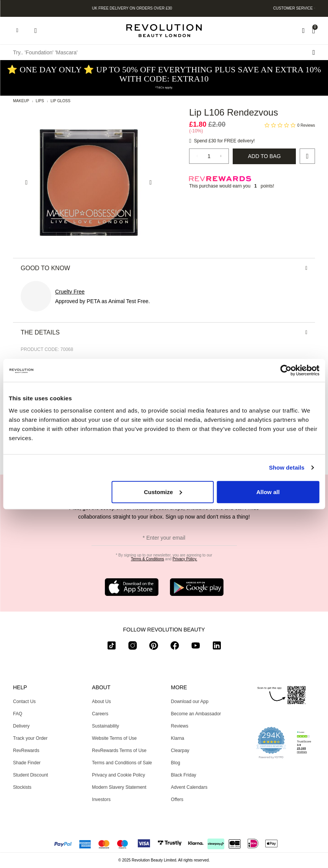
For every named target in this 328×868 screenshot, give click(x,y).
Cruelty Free (70, 292)
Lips (40, 101)
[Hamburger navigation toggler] (17, 31)
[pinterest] (154, 647)
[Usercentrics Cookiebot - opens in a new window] (286, 370)
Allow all (268, 492)
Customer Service (293, 8)
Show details (287, 467)
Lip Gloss (60, 101)
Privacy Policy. (185, 559)
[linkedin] (217, 647)
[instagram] (133, 647)
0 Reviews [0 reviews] (306, 125)
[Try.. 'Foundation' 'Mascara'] (164, 52)
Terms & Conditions (148, 559)
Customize (163, 492)
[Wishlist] (303, 31)
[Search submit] (314, 52)
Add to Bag (264, 156)
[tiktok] (112, 647)
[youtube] (196, 647)
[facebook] (175, 647)
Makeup (21, 101)
